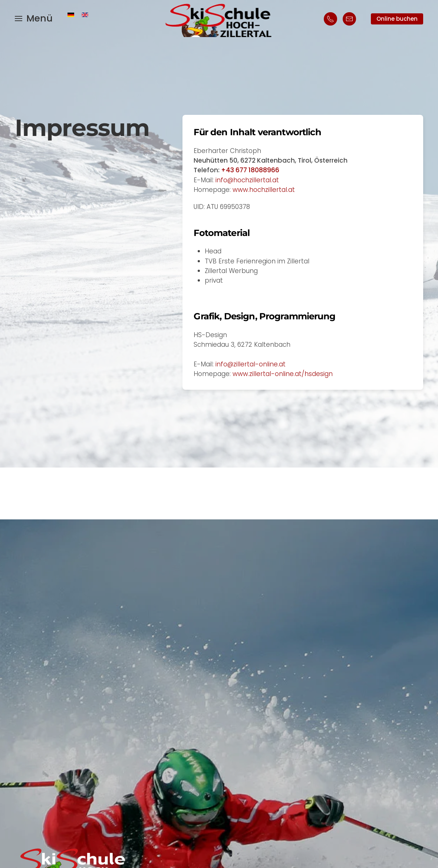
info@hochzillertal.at (247, 180)
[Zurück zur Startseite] (219, 19)
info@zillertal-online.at (251, 364)
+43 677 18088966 (250, 170)
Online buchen (397, 19)
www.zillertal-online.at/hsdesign (283, 374)
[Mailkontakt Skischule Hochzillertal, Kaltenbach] (349, 19)
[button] (34, 19)
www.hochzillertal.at (264, 190)
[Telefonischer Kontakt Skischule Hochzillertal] (330, 19)
